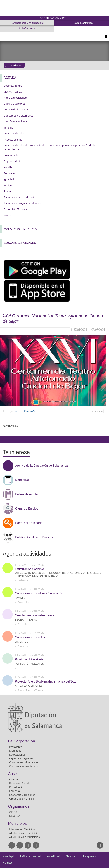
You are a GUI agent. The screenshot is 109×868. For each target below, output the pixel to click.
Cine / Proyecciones (16, 121)
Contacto (8, 863)
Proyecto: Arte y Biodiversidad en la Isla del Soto (46, 681)
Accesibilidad (53, 856)
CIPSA (13, 812)
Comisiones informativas (24, 762)
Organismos (19, 806)
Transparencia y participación (27, 23)
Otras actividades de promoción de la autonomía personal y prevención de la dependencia (58, 574)
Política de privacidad (30, 856)
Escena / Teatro (13, 86)
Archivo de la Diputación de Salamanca (42, 466)
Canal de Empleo (27, 509)
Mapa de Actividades (20, 229)
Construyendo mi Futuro (30, 637)
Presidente (16, 747)
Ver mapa (97, 411)
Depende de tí (12, 161)
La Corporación (22, 741)
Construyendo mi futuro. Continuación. (39, 593)
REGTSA (15, 816)
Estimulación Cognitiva (29, 569)
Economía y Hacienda (22, 795)
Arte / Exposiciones (15, 98)
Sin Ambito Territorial (16, 209)
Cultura (13, 779)
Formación (10, 173)
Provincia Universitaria (29, 659)
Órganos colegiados (21, 758)
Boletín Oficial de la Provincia (35, 537)
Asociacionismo (13, 140)
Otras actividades (14, 133)
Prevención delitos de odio (19, 197)
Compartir (4, 440)
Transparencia (90, 856)
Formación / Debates (16, 109)
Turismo (8, 128)
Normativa (22, 480)
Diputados (15, 751)
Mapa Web (71, 856)
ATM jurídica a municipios (24, 837)
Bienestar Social (19, 783)
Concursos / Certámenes (18, 116)
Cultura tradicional (14, 104)
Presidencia (16, 787)
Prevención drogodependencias (22, 203)
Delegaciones (17, 755)
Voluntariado (11, 155)
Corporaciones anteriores (24, 766)
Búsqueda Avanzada (101, 252)
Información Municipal (22, 829)
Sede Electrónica (83, 23)
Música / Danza (13, 92)
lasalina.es (16, 65)
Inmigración (11, 185)
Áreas (13, 774)
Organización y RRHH (22, 799)
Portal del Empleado (29, 523)
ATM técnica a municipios (24, 833)
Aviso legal (8, 856)
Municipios (17, 824)
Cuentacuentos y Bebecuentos (35, 615)
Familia (8, 167)
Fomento (14, 791)
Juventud (9, 191)
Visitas (8, 215)
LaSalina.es (28, 28)
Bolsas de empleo (27, 494)
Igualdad (9, 179)
